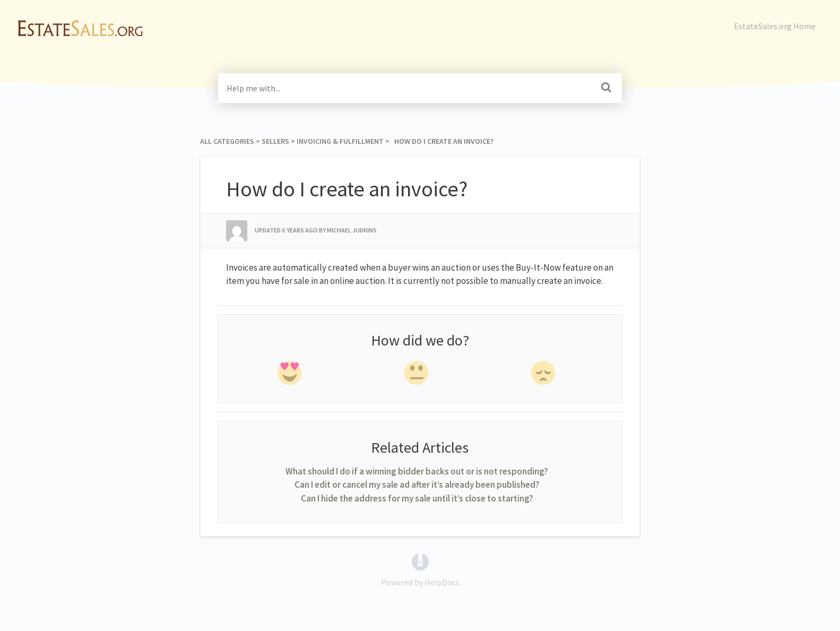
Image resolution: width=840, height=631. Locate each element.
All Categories (227, 141)
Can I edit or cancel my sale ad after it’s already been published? (417, 485)
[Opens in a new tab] (420, 561)
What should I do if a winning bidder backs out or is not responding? (417, 471)
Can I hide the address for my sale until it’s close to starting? (417, 498)
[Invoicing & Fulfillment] (340, 141)
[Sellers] (275, 141)
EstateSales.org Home (775, 26)
